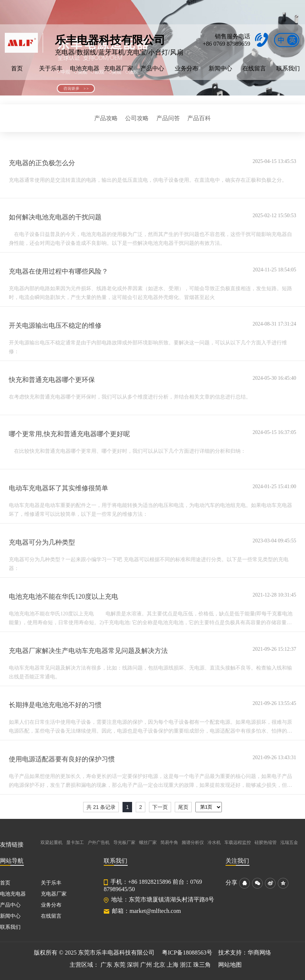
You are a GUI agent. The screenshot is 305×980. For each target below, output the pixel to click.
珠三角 (202, 965)
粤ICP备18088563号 (187, 953)
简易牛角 (169, 842)
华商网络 (259, 953)
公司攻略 (137, 118)
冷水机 (214, 842)
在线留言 (254, 68)
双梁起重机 (52, 842)
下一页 (160, 807)
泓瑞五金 (289, 842)
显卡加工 (75, 842)
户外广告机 (99, 842)
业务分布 (187, 68)
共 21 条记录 (101, 807)
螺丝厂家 (148, 842)
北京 (159, 965)
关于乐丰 (51, 68)
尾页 (183, 807)
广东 (106, 965)
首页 (17, 68)
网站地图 (230, 965)
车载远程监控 (238, 842)
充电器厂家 (118, 68)
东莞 (120, 965)
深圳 (133, 965)
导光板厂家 (124, 842)
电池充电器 (85, 68)
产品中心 (152, 68)
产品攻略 (106, 118)
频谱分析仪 (193, 842)
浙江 (186, 965)
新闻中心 (220, 68)
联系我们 (288, 68)
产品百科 (199, 118)
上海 (173, 965)
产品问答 (168, 118)
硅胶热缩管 (266, 842)
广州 (146, 965)
